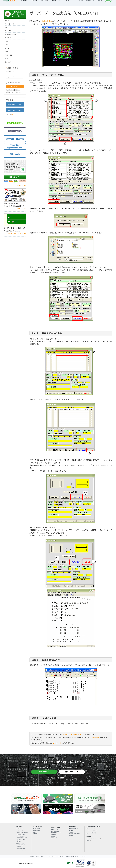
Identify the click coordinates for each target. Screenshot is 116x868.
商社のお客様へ (37, 830)
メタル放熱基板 (21, 836)
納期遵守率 (54, 835)
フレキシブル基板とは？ (92, 830)
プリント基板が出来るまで (93, 832)
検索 (82, 3)
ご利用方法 (34, 3)
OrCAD (7, 52)
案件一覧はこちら (15, 105)
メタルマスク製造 (21, 848)
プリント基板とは (91, 829)
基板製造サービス (20, 831)
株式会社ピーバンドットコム (93, 839)
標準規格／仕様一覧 (73, 829)
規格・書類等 (45, 3)
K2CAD (7, 45)
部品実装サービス (20, 843)
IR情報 (88, 841)
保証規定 (71, 830)
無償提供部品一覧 (21, 845)
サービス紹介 (24, 3)
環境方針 (71, 835)
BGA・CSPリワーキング (23, 850)
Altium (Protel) (9, 24)
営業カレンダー (15, 177)
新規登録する (44, 772)
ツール (68, 3)
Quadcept (8, 62)
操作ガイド (58, 743)
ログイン (100, 3)
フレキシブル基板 (21, 839)
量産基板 (19, 841)
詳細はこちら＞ (22, 185)
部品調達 (19, 847)
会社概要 (32, 856)
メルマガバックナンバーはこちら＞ (16, 233)
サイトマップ (83, 856)
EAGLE (7, 41)
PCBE (7, 59)
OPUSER (7, 48)
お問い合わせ (90, 3)
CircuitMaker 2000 (10, 34)
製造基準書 (96, 738)
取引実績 (53, 836)
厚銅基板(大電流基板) (22, 838)
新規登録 (108, 3)
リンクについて (61, 856)
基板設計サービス (20, 829)
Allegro (7, 20)
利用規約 (35, 834)
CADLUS (7, 27)
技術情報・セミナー (57, 3)
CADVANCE (8, 31)
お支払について (55, 830)
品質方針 (71, 832)
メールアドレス (11, 71)
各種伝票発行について (56, 833)
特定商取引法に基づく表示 (72, 856)
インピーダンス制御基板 (23, 833)
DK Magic (8, 38)
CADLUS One (47, 21)
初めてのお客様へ (37, 829)
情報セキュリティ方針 (74, 834)
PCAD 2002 (8, 55)
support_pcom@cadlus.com (73, 734)
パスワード (10, 77)
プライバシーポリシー (51, 856)
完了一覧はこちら (15, 110)
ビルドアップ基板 (21, 834)
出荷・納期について (56, 831)
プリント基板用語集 (91, 834)
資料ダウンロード (72, 772)
